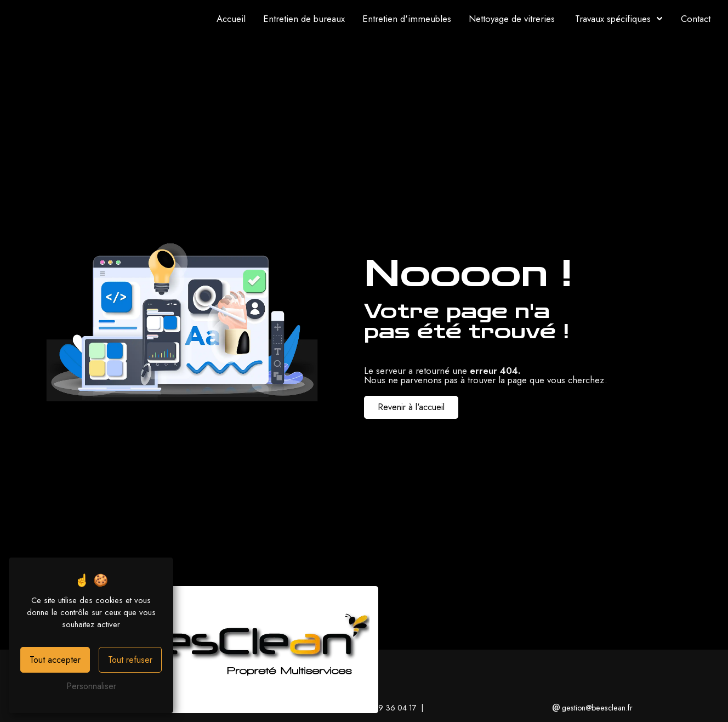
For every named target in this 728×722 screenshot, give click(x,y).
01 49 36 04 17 (386, 708)
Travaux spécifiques (613, 19)
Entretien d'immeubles (407, 19)
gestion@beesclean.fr (592, 708)
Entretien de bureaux (304, 19)
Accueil (231, 19)
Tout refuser (130, 660)
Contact (696, 19)
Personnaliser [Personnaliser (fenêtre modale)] (91, 686)
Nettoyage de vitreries (512, 19)
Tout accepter (55, 660)
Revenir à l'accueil (411, 407)
